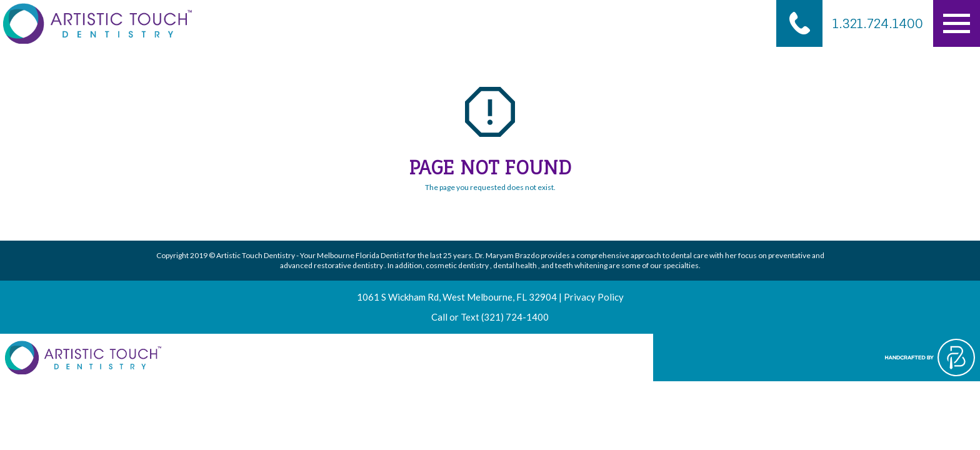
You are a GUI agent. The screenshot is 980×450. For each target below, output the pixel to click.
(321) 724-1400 (515, 317)
